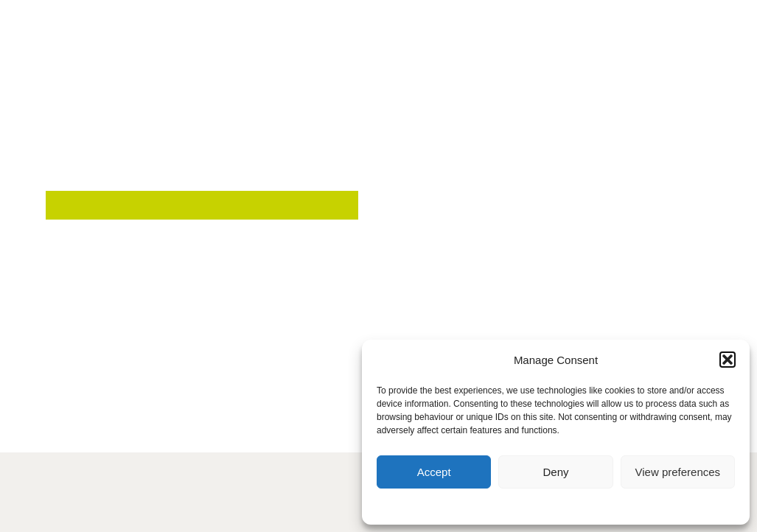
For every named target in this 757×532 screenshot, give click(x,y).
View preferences (678, 472)
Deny (555, 472)
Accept (434, 472)
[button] (728, 360)
